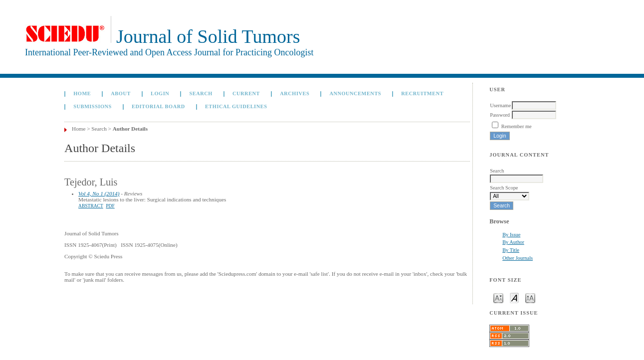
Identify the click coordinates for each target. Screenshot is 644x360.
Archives (295, 93)
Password (500, 115)
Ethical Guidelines (236, 106)
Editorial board (158, 106)
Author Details (130, 129)
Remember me (517, 126)
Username (500, 105)
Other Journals (518, 258)
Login (160, 93)
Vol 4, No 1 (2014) (99, 193)
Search (201, 93)
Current (246, 93)
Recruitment (422, 93)
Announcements (355, 93)
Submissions (93, 106)
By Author (513, 242)
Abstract (91, 206)
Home (82, 93)
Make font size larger (530, 297)
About (121, 93)
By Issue (511, 235)
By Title (511, 250)
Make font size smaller (498, 297)
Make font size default (514, 297)
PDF (110, 206)
